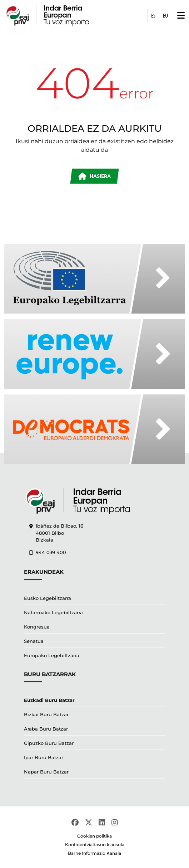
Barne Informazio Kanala (94, 853)
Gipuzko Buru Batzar (49, 743)
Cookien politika (94, 836)
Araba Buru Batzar (46, 729)
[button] (179, 16)
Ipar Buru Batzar (44, 757)
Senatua (34, 641)
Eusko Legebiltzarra (48, 598)
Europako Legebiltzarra (52, 655)
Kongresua (37, 627)
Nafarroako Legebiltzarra (53, 612)
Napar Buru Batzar (46, 772)
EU (165, 15)
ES (153, 15)
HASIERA (94, 176)
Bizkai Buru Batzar (46, 714)
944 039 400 (48, 552)
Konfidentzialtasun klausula (95, 845)
